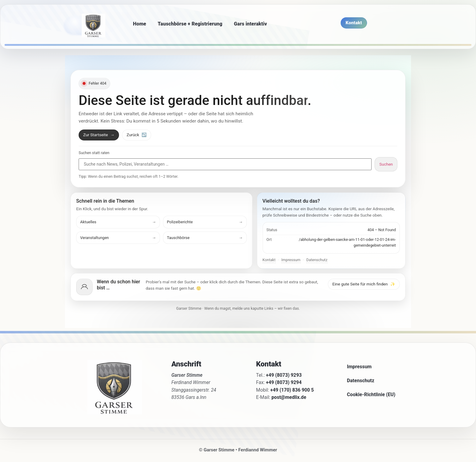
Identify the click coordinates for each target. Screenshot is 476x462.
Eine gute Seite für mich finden (364, 284)
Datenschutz (317, 260)
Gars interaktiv (250, 24)
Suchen (386, 164)
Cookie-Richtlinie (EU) (371, 395)
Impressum (291, 260)
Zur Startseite (99, 135)
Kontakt (269, 260)
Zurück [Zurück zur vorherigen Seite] (137, 135)
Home (139, 24)
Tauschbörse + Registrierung (190, 24)
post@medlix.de (289, 397)
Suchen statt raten (94, 153)
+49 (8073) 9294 (284, 382)
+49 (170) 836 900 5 (292, 390)
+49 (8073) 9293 (284, 375)
